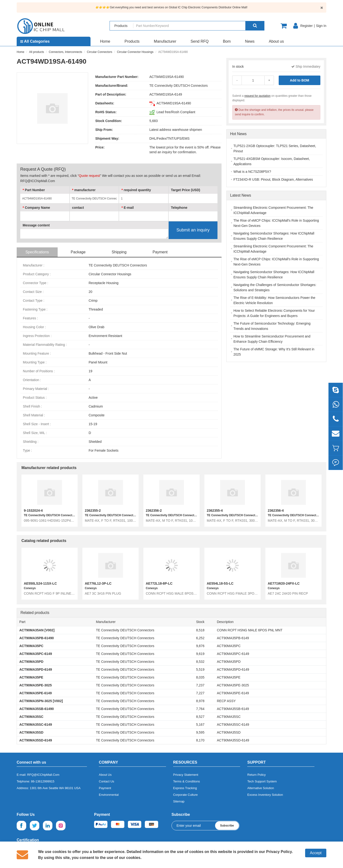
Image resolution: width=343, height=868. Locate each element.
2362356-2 (154, 511)
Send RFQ (200, 41)
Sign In (321, 26)
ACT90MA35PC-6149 (36, 654)
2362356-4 (276, 511)
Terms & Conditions (187, 781)
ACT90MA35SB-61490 (37, 709)
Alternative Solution (261, 788)
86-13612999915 (43, 781)
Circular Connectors (100, 52)
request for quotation (257, 96)
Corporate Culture (185, 795)
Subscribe (227, 826)
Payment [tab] (160, 252)
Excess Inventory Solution (265, 795)
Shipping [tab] (119, 252)
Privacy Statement (186, 775)
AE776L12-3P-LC (98, 583)
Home (105, 41)
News (250, 41)
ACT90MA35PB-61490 (37, 638)
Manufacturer (165, 41)
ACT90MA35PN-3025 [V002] (41, 701)
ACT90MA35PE (31, 677)
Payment (105, 788)
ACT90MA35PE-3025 (35, 685)
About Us (105, 775)
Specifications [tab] (37, 252)
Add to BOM (300, 80)
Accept (316, 853)
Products (132, 41)
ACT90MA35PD (31, 662)
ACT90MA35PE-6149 (35, 693)
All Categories (35, 41)
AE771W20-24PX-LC (284, 583)
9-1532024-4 (33, 511)
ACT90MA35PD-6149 (36, 669)
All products (37, 52)
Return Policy (256, 775)
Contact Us (106, 781)
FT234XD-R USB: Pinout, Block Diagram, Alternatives (273, 179)
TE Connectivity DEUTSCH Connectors (179, 86)
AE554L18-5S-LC (220, 583)
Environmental (109, 795)
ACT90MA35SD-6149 (36, 740)
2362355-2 (93, 511)
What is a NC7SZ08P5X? (252, 172)
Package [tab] (78, 252)
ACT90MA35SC (31, 717)
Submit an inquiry (193, 230)
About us (276, 41)
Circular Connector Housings (135, 52)
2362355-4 (215, 511)
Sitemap (179, 801)
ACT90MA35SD (31, 732)
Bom (227, 41)
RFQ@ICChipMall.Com (43, 775)
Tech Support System (262, 781)
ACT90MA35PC (31, 646)
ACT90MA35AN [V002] (37, 630)
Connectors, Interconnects (66, 52)
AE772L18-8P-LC (159, 583)
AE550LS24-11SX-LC (40, 583)
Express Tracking (185, 788)
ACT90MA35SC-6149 (36, 725)
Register (307, 26)
